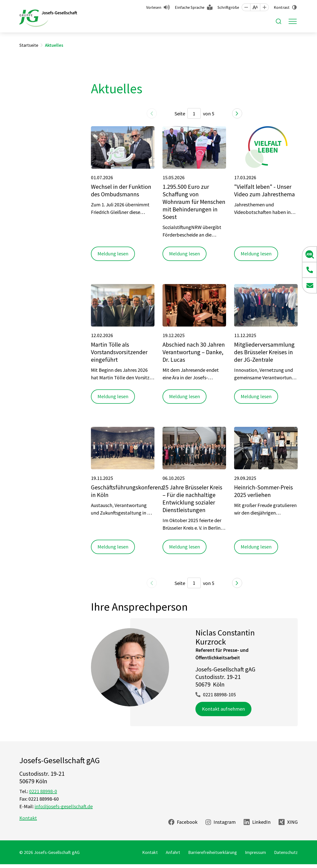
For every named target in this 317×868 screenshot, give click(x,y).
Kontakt (28, 818)
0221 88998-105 (219, 694)
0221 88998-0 (43, 791)
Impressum (255, 852)
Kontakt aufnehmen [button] (223, 709)
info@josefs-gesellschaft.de (64, 806)
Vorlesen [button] (154, 7)
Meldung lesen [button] (113, 254)
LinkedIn (261, 822)
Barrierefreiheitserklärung (213, 852)
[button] (246, 7)
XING (292, 822)
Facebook (187, 822)
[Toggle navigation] (293, 21)
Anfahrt (173, 852)
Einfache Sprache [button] (190, 7)
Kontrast (282, 7)
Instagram (225, 822)
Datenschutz (286, 852)
